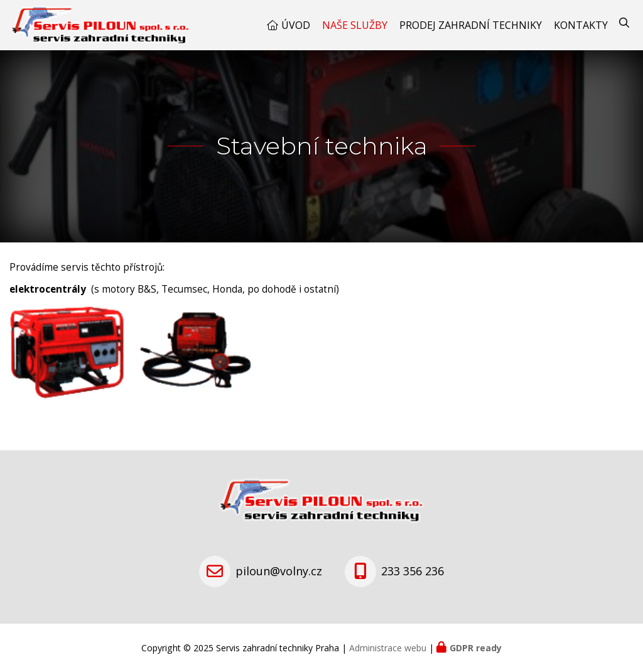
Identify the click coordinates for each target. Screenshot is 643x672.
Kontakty (581, 25)
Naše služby (355, 25)
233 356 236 (413, 571)
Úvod (296, 25)
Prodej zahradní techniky (471, 25)
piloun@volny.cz (279, 571)
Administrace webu (388, 648)
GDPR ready (476, 648)
